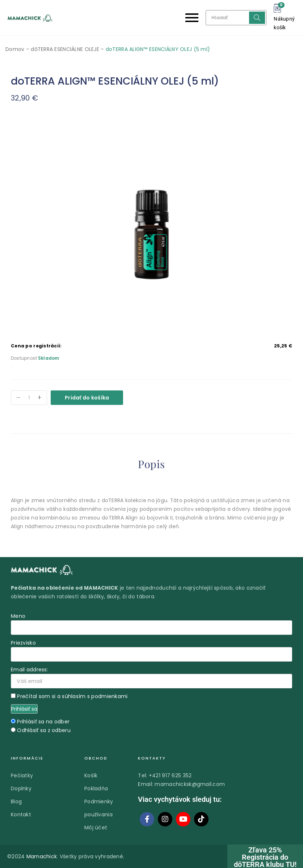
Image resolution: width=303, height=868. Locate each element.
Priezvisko (23, 643)
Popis (152, 464)
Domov (15, 49)
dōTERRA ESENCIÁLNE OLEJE (65, 49)
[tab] (152, 465)
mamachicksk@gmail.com (190, 784)
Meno (18, 616)
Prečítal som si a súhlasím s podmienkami (72, 696)
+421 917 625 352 (170, 775)
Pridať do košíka (87, 398)
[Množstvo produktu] (29, 398)
